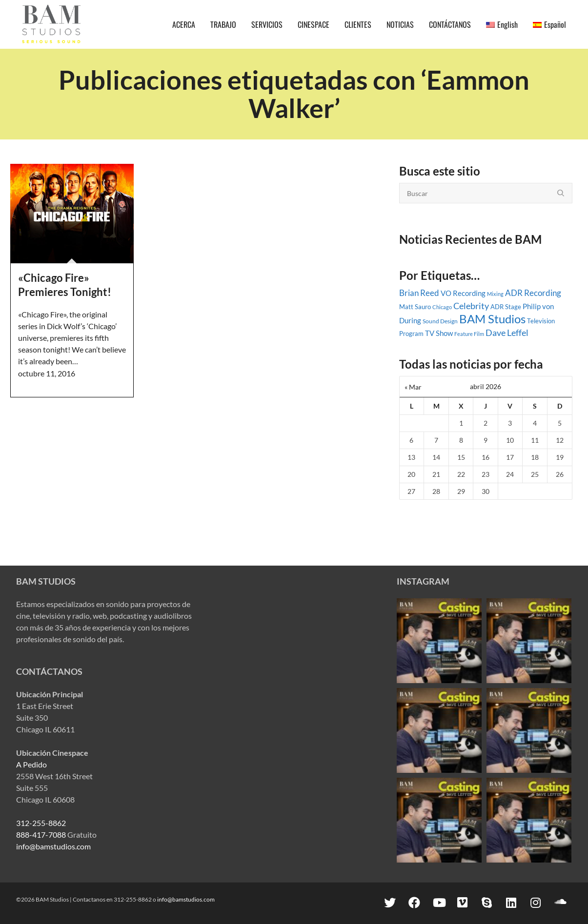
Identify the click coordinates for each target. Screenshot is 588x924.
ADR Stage (506, 307)
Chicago (442, 307)
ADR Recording (533, 293)
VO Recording (463, 293)
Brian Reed (419, 293)
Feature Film (469, 334)
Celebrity (471, 306)
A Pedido (31, 764)
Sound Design (440, 321)
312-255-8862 (41, 823)
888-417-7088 (41, 835)
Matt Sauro (415, 307)
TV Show (439, 333)
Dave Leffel (507, 333)
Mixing (495, 294)
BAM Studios (492, 319)
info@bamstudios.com (53, 846)
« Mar (413, 387)
